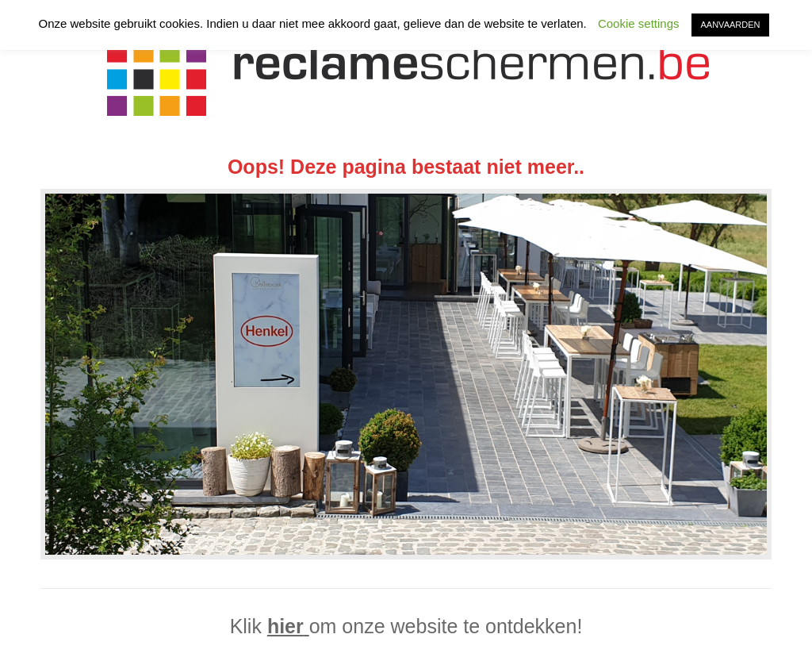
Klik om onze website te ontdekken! (406, 626)
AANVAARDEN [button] (731, 25)
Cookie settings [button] (639, 23)
